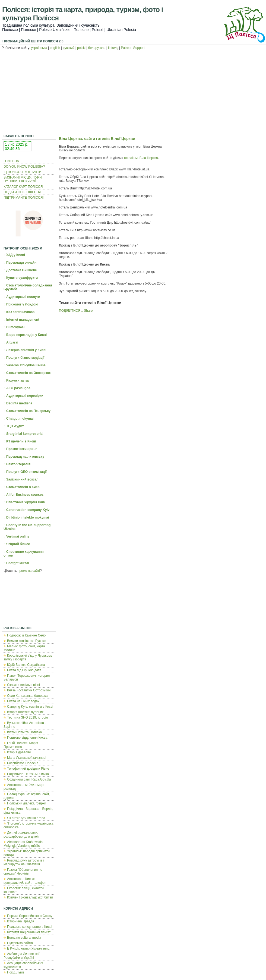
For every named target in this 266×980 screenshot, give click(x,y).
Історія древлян (19, 752)
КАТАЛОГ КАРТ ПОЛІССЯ (23, 187)
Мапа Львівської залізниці (27, 758)
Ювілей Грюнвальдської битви (30, 897)
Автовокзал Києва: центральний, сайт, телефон (25, 881)
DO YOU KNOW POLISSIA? (24, 167)
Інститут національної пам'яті (29, 932)
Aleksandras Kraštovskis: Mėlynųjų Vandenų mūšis (23, 844)
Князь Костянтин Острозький (29, 690)
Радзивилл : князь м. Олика (28, 774)
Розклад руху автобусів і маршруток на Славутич (24, 862)
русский (69, 48)
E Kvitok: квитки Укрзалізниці (29, 948)
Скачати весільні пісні (23, 685)
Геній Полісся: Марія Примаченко (21, 745)
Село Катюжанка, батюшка (27, 696)
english (55, 48)
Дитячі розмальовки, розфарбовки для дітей (21, 835)
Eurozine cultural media (24, 938)
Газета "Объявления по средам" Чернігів (23, 872)
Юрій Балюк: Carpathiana (26, 665)
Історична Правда (21, 921)
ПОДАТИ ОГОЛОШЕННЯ (22, 192)
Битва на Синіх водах (23, 701)
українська (39, 48)
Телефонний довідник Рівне (28, 769)
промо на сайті (29, 571)
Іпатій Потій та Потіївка (24, 732)
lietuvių (113, 48)
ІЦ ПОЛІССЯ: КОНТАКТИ (23, 172)
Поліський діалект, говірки (27, 803)
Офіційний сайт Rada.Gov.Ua (29, 779)
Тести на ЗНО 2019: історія (27, 717)
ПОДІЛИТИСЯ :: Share (76, 311)
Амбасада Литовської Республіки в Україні (22, 956)
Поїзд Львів (16, 972)
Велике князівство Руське (26, 641)
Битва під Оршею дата (24, 670)
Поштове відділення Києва (27, 738)
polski (81, 48)
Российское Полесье (23, 763)
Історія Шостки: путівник (25, 712)
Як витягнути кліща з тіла (26, 818)
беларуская (97, 48)
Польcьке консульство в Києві (30, 927)
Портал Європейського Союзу (30, 916)
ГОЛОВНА (11, 161)
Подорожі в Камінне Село (26, 635)
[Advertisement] (133, 93)
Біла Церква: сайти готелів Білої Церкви (97, 139)
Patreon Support (133, 48)
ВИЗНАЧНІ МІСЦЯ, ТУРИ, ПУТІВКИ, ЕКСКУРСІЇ (23, 179)
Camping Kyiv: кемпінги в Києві (30, 707)
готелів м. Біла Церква (141, 158)
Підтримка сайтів (20, 943)
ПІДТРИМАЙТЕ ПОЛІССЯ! (24, 198)
